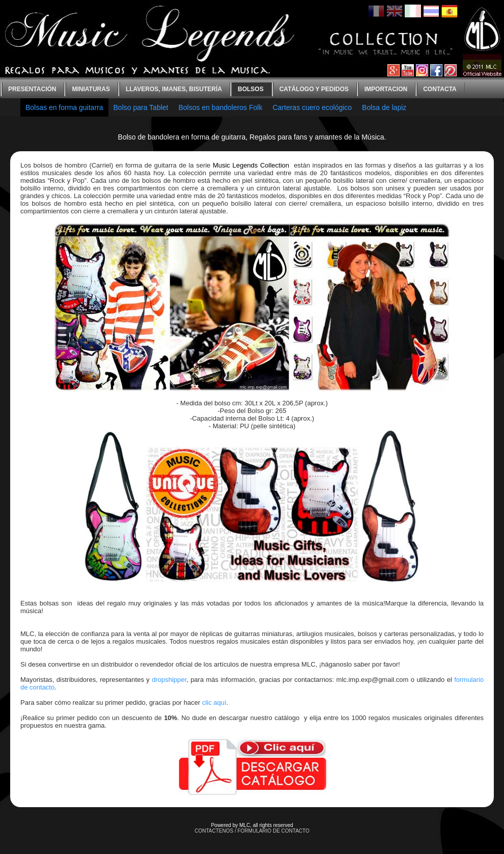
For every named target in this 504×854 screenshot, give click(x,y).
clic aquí (214, 703)
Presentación (32, 89)
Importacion (386, 89)
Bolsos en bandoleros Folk (220, 107)
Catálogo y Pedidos (314, 89)
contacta (440, 89)
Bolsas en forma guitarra (64, 107)
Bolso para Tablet (141, 107)
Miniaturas (91, 89)
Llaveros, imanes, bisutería (174, 89)
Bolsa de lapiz (384, 107)
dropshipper (169, 680)
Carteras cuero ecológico (312, 107)
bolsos (251, 89)
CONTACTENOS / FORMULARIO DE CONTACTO (252, 831)
